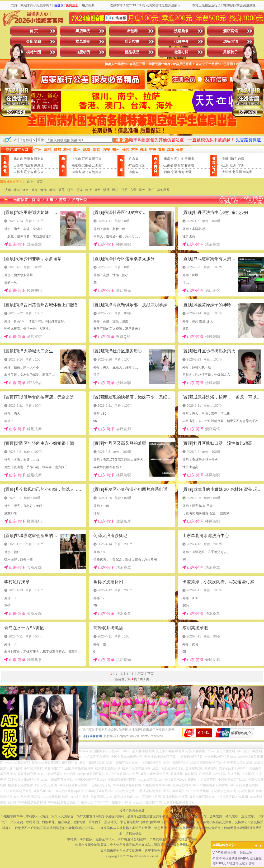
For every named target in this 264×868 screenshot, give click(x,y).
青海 (181, 172)
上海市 (76, 159)
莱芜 (62, 190)
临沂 (88, 190)
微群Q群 (181, 52)
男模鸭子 (230, 52)
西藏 (167, 172)
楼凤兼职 (83, 42)
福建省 (76, 165)
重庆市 (169, 159)
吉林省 (18, 172)
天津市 (29, 159)
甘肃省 (189, 165)
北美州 (237, 172)
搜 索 (121, 140)
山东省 (39, 172)
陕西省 (179, 165)
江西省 (97, 165)
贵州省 (189, 159)
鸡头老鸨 (230, 42)
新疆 (188, 172)
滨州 (142, 190)
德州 (97, 190)
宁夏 (174, 172)
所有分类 (79, 200)
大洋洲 (227, 172)
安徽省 (87, 165)
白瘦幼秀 (83, 52)
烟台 (26, 190)
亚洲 (225, 165)
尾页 (140, 674)
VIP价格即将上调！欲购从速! (233, 853)
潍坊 (115, 190)
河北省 (39, 159)
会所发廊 (34, 42)
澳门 (233, 159)
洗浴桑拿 (181, 31)
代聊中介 (181, 42)
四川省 (179, 159)
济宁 (70, 190)
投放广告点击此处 (132, 811)
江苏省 (87, 159)
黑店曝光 (83, 31)
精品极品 (132, 52)
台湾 (241, 159)
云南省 (169, 165)
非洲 (241, 165)
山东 (30, 182)
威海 (35, 190)
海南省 (134, 172)
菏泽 (79, 190)
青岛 (44, 190)
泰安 (53, 190)
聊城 (17, 190)
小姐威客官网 (92, 736)
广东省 (134, 159)
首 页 (34, 31)
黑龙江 (39, 165)
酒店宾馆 (230, 31)
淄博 (106, 190)
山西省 (18, 165)
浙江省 (97, 159)
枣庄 (151, 190)
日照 (124, 190)
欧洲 (233, 165)
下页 (150, 674)
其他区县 (163, 190)
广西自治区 (137, 165)
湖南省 (76, 172)
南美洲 (247, 172)
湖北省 (87, 172)
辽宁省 (29, 172)
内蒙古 (29, 165)
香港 (225, 159)
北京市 (18, 159)
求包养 (132, 31)
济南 (8, 190)
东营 (133, 190)
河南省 (97, 172)
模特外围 (34, 52)
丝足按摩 (132, 42)
